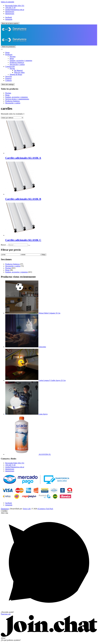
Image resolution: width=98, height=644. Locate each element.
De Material (18, 70)
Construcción (10, 66)
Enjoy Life (27, 509)
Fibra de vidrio (19, 72)
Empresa (8, 78)
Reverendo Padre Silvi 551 (15, 6)
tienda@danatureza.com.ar (15, 10)
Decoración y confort (17, 64)
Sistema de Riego (16, 74)
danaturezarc (10, 12)
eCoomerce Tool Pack (45, 509)
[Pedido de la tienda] (12, 118)
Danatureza (5, 509)
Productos (9, 55)
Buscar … (4, 245)
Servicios (9, 76)
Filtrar (44, 255)
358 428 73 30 (10, 8)
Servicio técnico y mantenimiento (17, 99)
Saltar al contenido (7, 2)
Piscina (12, 68)
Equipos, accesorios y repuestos (21, 60)
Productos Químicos (17, 62)
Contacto (8, 80)
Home (7, 53)
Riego (12, 59)
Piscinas (13, 57)
